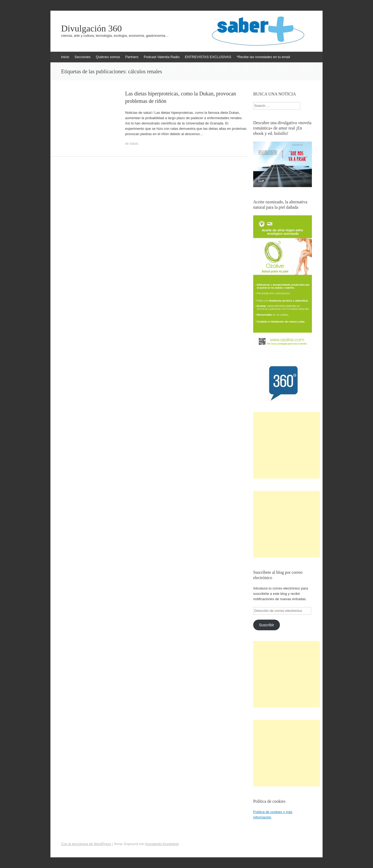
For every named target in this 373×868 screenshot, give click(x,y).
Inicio (65, 57)
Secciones (82, 57)
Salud (134, 144)
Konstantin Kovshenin (162, 844)
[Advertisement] (287, 445)
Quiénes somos (108, 57)
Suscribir (266, 625)
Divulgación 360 (92, 29)
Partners (132, 57)
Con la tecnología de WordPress (86, 844)
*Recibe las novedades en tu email (263, 57)
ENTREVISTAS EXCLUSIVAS (208, 57)
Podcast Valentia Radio (162, 57)
